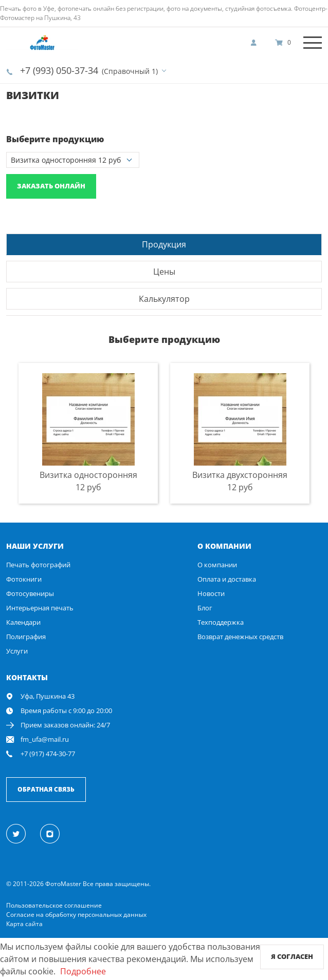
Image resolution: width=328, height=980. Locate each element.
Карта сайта (24, 924)
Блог (205, 608)
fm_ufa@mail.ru (45, 739)
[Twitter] (22, 833)
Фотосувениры (30, 593)
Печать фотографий (38, 565)
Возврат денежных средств (240, 637)
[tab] (164, 244)
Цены (164, 272)
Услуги (17, 651)
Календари (23, 622)
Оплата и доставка (227, 579)
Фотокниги (24, 579)
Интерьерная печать (40, 608)
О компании (217, 565)
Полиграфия (26, 637)
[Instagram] (56, 833)
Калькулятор (164, 299)
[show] (257, 43)
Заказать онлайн (51, 186)
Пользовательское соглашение (54, 905)
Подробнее (83, 971)
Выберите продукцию (55, 139)
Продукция (164, 244)
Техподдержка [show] (221, 622)
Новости (211, 593)
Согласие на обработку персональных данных (76, 915)
